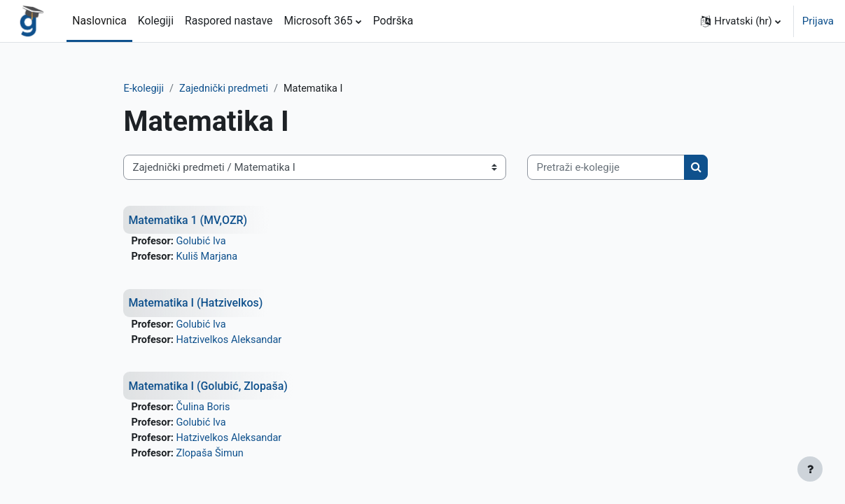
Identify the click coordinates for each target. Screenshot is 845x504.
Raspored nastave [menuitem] (229, 21)
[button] (741, 21)
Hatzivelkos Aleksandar (256, 385)
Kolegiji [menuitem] (156, 21)
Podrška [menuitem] (393, 21)
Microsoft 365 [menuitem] (318, 21)
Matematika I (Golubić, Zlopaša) (234, 432)
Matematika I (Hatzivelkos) (222, 348)
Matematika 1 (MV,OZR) (214, 264)
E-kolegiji (168, 89)
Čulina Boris (229, 454)
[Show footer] (810, 469)
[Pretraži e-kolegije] (226, 211)
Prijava (818, 21)
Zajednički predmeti (250, 89)
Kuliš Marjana (233, 301)
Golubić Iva (227, 286)
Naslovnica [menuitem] (99, 21)
